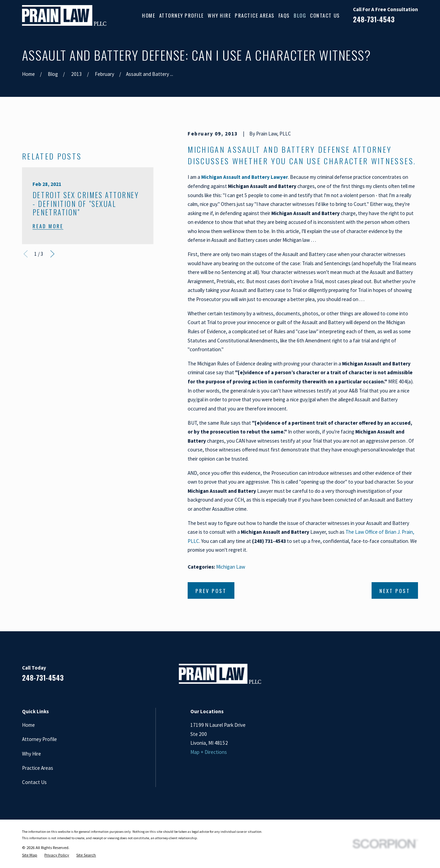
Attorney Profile (39, 739)
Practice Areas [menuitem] (255, 15)
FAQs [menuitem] (284, 15)
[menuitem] (30, 855)
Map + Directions (209, 752)
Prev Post (211, 591)
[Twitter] (414, 676)
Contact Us (34, 782)
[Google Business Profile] (398, 676)
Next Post (395, 591)
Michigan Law (231, 567)
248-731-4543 (374, 19)
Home (28, 725)
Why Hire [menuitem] (219, 15)
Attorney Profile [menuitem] (182, 15)
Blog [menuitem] (300, 15)
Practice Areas (38, 768)
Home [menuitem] (149, 15)
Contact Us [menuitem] (325, 15)
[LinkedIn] (382, 676)
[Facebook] (365, 676)
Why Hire (32, 754)
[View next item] (52, 368)
